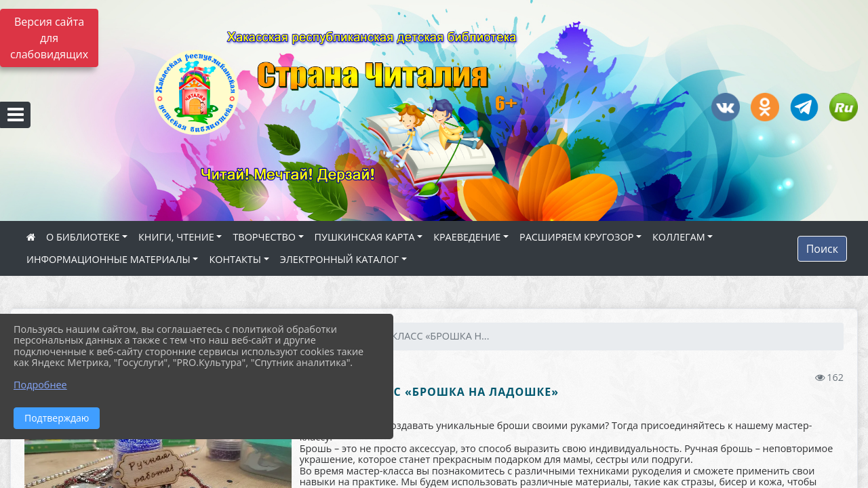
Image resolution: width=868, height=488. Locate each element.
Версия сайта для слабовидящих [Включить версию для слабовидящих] (49, 38)
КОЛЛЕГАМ (679, 237)
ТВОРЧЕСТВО (264, 237)
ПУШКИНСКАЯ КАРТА (365, 237)
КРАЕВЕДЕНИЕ (467, 237)
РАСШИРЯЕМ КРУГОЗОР (576, 237)
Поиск (822, 249)
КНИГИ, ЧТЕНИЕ (176, 237)
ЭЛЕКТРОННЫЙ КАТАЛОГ (340, 259)
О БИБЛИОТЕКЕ (83, 237)
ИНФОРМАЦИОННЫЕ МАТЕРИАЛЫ (108, 259)
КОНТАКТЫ (235, 259)
